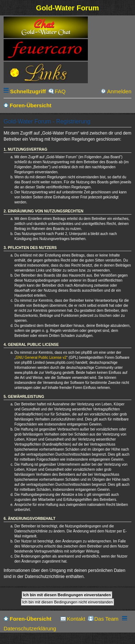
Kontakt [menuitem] (76, 619)
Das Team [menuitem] (106, 619)
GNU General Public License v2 (41, 358)
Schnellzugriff (28, 91)
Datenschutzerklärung (30, 628)
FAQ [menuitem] (60, 91)
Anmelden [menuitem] (119, 91)
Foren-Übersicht (31, 619)
